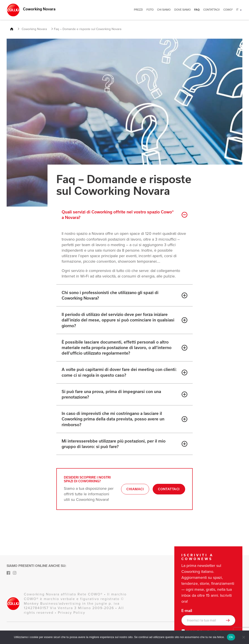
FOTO (155, 10)
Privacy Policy (72, 613)
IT (237, 10)
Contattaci (169, 492)
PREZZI (144, 10)
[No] (243, 637)
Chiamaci (135, 492)
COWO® (229, 10)
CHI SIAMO (168, 10)
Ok (231, 637)
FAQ (199, 10)
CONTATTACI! (213, 10)
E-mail (187, 611)
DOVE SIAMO (185, 10)
